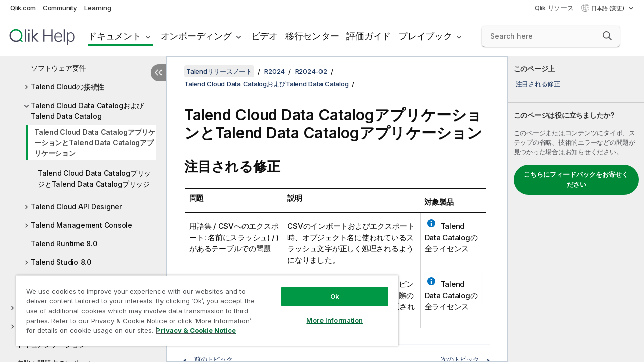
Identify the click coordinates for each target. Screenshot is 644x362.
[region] (203, 307)
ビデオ (264, 36)
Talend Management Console (82, 225)
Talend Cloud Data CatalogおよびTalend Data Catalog (87, 111)
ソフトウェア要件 (58, 68)
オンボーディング (196, 36)
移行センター (312, 36)
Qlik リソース (554, 8)
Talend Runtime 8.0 (64, 244)
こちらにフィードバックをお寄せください (576, 179)
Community (60, 8)
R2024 (274, 71)
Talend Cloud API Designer (76, 206)
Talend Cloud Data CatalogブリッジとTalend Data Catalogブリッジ (94, 178)
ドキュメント (114, 36)
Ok (327, 289)
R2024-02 (311, 71)
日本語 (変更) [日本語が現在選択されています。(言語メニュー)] (609, 8)
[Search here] (551, 36)
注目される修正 (538, 84)
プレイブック (425, 36)
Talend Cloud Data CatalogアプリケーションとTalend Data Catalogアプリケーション (95, 143)
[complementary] (576, 209)
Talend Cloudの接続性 (67, 87)
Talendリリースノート (219, 71)
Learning (97, 8)
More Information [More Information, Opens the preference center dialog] (327, 313)
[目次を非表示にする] (158, 73)
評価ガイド (369, 36)
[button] (607, 36)
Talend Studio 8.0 (61, 262)
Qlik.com (23, 8)
